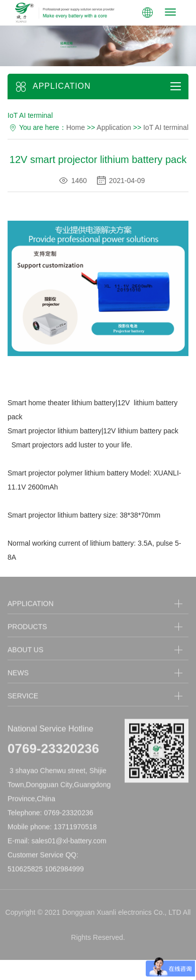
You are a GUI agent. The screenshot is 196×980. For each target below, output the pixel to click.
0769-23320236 (53, 750)
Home (76, 127)
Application (114, 127)
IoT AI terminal (166, 127)
